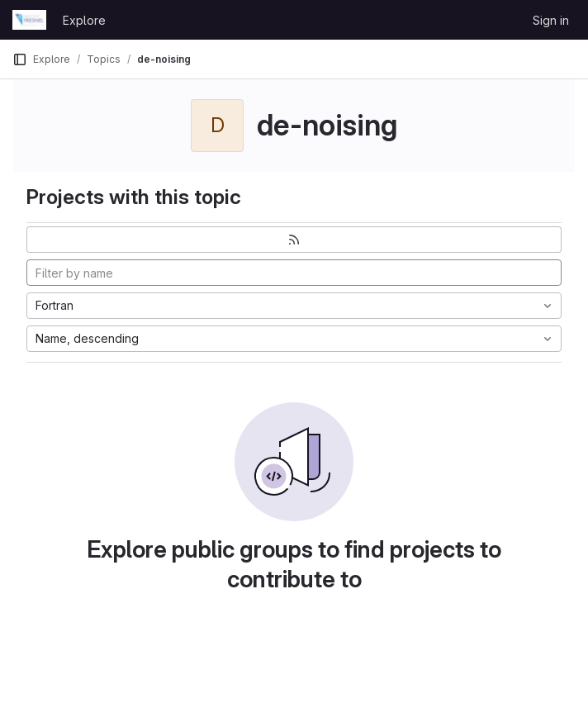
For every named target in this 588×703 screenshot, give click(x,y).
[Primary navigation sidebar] (20, 59)
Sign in (551, 20)
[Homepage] (29, 20)
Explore (84, 20)
